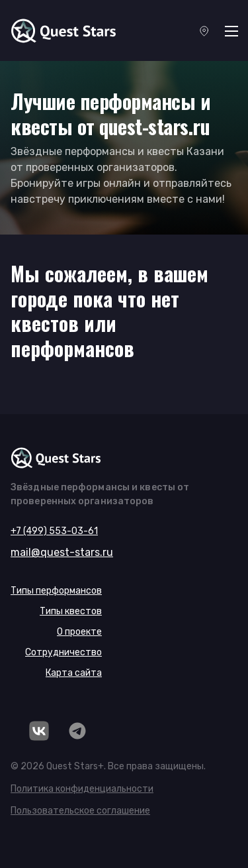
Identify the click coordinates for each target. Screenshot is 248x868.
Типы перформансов (56, 591)
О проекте (79, 632)
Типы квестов (71, 611)
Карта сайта (74, 673)
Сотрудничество (63, 652)
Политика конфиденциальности (82, 789)
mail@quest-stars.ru (62, 552)
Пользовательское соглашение (80, 811)
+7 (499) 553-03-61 (54, 531)
